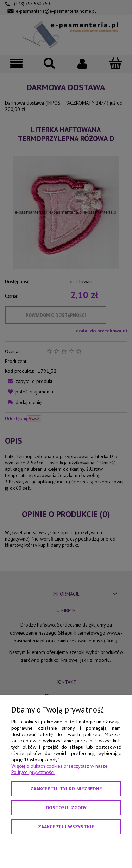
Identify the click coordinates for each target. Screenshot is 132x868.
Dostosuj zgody (66, 808)
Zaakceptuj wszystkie (66, 827)
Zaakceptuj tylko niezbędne (66, 789)
